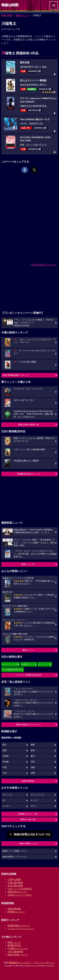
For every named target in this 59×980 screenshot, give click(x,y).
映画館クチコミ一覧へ (29, 814)
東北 (33, 756)
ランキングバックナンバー (21, 929)
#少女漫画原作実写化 (12, 670)
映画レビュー (29, 650)
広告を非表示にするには (43, 265)
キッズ (34, 800)
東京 (5, 745)
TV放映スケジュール (18, 948)
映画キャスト (22, 15)
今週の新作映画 (15, 883)
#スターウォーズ (10, 664)
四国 (33, 767)
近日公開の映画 (15, 886)
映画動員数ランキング (19, 926)
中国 (5, 767)
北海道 (6, 756)
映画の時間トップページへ (15, 857)
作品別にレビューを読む (20, 895)
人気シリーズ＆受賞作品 (20, 889)
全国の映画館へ (29, 781)
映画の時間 (7, 15)
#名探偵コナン (28, 664)
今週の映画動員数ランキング (15, 375)
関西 (5, 750)
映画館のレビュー (16, 912)
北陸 (33, 762)
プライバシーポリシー (44, 963)
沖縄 (33, 773)
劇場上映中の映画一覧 (29, 425)
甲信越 (6, 762)
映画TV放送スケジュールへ (29, 725)
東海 (33, 750)
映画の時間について (29, 844)
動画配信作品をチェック (29, 474)
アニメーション (38, 795)
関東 (33, 745)
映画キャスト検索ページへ (15, 851)
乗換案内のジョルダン (20, 963)
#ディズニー (44, 664)
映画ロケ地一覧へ (29, 819)
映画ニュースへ (29, 564)
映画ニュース (14, 942)
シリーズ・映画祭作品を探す (29, 675)
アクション (8, 795)
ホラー (34, 806)
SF (4, 800)
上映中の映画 (14, 879)
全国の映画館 (14, 909)
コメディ (7, 806)
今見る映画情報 (15, 952)
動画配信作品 (14, 945)
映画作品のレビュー (17, 892)
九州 (5, 773)
